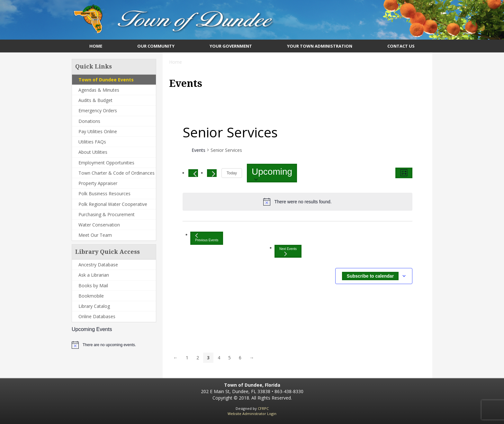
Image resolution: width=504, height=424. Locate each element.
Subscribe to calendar (370, 276)
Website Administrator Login (252, 414)
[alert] (109, 345)
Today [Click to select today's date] (232, 173)
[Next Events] (212, 173)
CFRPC (263, 408)
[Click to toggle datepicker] (272, 173)
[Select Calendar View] (404, 173)
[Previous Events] (193, 173)
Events (198, 150)
